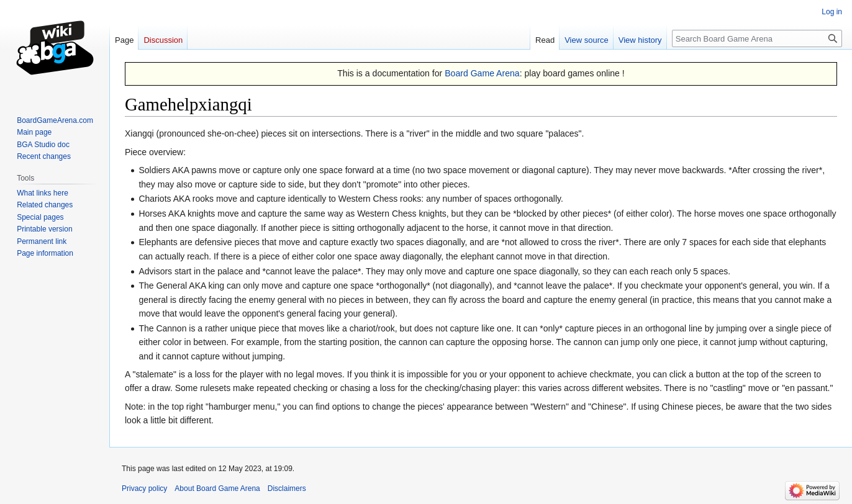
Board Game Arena (482, 73)
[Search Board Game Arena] (757, 38)
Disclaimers (287, 488)
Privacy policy (144, 488)
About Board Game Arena (217, 488)
